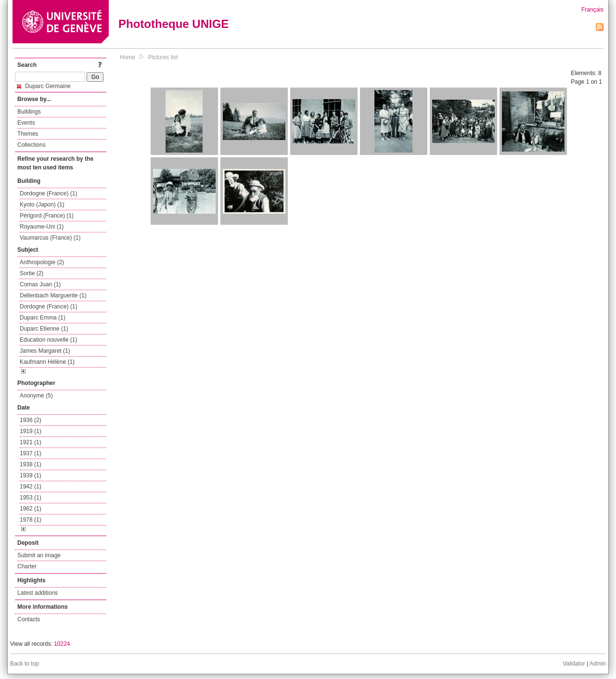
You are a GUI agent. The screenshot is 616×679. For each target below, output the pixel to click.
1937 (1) (31, 453)
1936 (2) (31, 420)
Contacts (29, 619)
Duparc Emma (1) (43, 318)
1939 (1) (31, 475)
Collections (32, 145)
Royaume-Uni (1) (42, 227)
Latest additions (38, 593)
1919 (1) (31, 431)
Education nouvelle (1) (48, 340)
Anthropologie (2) (42, 262)
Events (26, 123)
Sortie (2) (32, 273)
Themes (28, 134)
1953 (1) (31, 498)
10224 (62, 644)
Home (128, 57)
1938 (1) (31, 464)
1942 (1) (31, 487)
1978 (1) (31, 520)
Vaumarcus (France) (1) (50, 238)
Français (592, 10)
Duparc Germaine (44, 86)
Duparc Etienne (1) (44, 329)
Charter (27, 566)
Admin (598, 664)
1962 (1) (31, 509)
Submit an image (39, 555)
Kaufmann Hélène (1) (47, 362)
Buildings (29, 112)
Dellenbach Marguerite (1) (53, 295)
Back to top (25, 664)
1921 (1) (31, 442)
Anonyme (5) (36, 396)
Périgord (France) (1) (47, 216)
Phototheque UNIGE (173, 24)
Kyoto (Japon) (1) (42, 205)
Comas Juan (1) (40, 284)
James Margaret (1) (45, 351)
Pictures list (163, 57)
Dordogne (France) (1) (48, 193)
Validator (574, 664)
